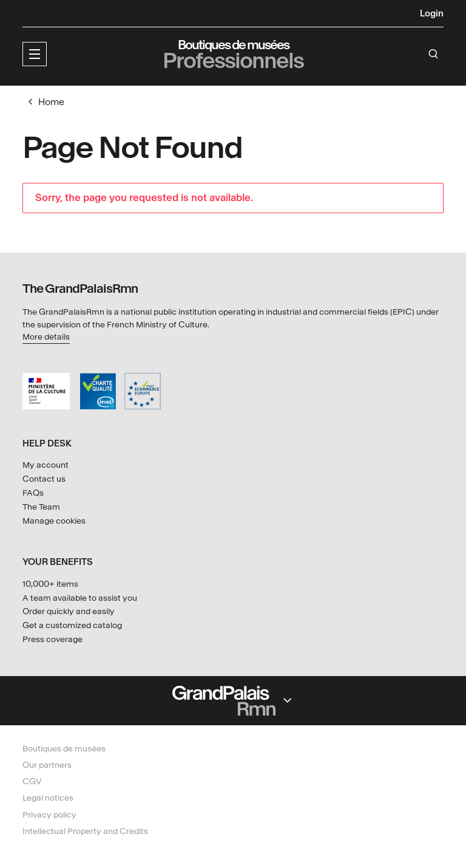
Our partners (47, 765)
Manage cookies (54, 521)
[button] (35, 54)
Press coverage (52, 639)
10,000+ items (50, 584)
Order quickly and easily (69, 611)
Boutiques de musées (64, 749)
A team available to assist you (80, 598)
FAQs (33, 493)
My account (46, 465)
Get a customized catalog (72, 625)
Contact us (44, 479)
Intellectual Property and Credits (85, 831)
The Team (41, 507)
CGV (32, 781)
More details (46, 337)
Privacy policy (49, 815)
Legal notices (48, 798)
